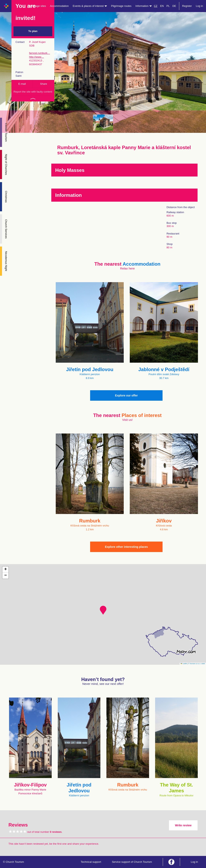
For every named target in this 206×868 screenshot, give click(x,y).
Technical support (91, 862)
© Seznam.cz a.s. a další (197, 664)
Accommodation (59, 6)
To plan (33, 31)
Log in (199, 6)
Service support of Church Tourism (132, 862)
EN (162, 6)
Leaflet (184, 664)
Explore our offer (126, 395)
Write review (183, 825)
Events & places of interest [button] (90, 6)
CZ (156, 6)
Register (187, 6)
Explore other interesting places (126, 547)
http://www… (36, 57)
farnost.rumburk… (39, 53)
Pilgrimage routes (121, 6)
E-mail (22, 84)
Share (44, 84)
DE (174, 6)
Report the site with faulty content (33, 92)
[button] (103, 610)
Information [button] (144, 6)
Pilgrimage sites (37, 6)
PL (168, 6)
